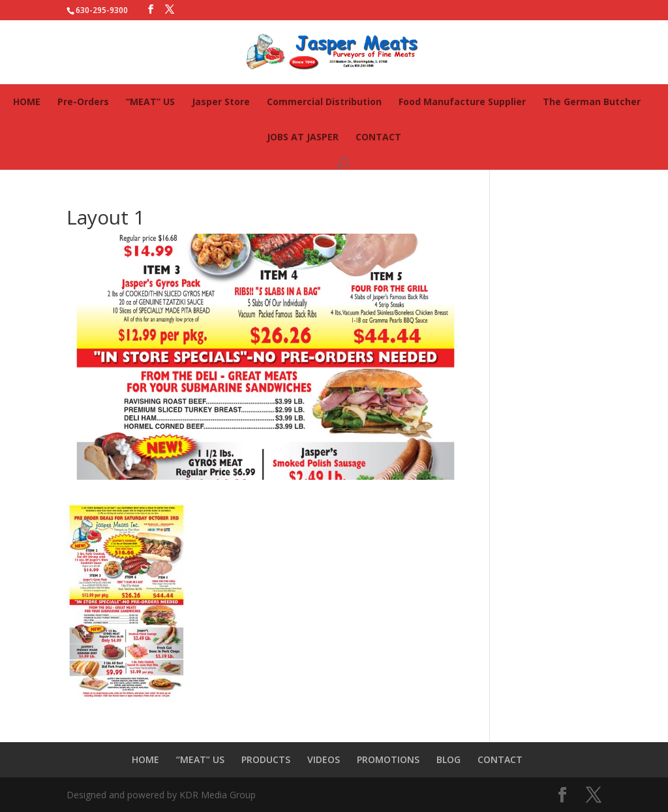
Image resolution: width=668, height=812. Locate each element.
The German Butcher (592, 101)
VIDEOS (324, 759)
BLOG (448, 759)
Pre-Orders (83, 101)
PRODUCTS (266, 759)
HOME (27, 101)
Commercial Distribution (324, 101)
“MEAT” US (150, 101)
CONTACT (378, 137)
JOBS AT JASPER (303, 137)
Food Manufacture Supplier (462, 101)
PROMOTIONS (388, 759)
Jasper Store (221, 101)
